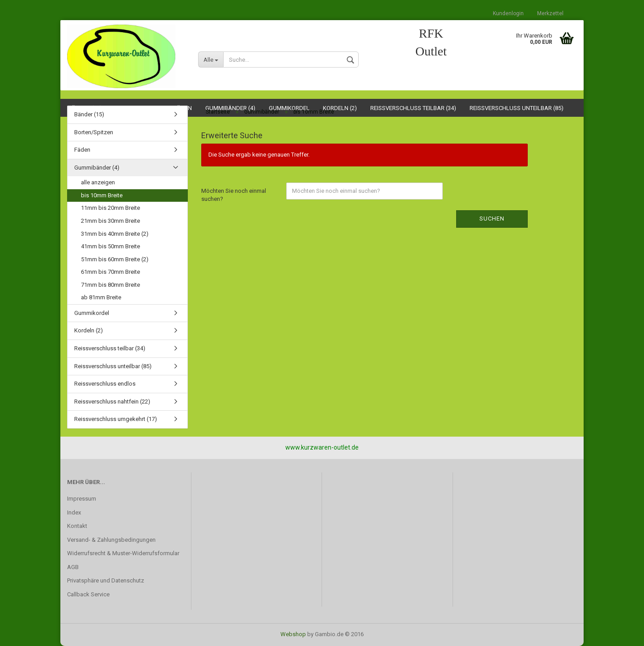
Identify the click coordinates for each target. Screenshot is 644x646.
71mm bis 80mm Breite (110, 285)
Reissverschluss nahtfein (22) (112, 402)
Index (74, 512)
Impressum (82, 499)
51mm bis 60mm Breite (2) (115, 259)
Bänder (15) (89, 114)
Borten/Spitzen (94, 132)
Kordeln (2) (89, 330)
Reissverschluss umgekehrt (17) (116, 419)
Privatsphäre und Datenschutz (106, 580)
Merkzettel (550, 13)
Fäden (82, 150)
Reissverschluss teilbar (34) (110, 348)
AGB (73, 567)
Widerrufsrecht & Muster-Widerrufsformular (123, 553)
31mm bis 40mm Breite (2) (115, 234)
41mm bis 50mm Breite (110, 246)
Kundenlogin (508, 13)
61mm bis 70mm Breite (110, 272)
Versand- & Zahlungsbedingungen (111, 540)
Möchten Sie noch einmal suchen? (234, 195)
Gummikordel (92, 313)
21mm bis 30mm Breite (110, 221)
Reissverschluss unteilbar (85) (113, 366)
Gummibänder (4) (97, 168)
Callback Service (88, 594)
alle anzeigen (98, 182)
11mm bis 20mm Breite (110, 208)
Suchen (492, 219)
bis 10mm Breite (102, 195)
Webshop (293, 634)
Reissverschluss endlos (105, 384)
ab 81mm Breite (101, 297)
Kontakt (77, 526)
